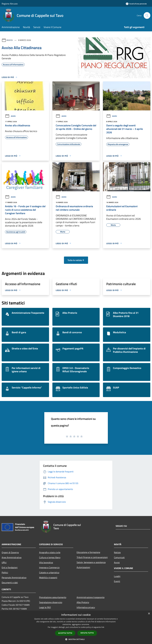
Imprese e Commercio (49, 567)
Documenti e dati (10, 583)
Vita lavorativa (46, 562)
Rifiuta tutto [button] (87, 633)
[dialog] (76, 627)
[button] (76, 639)
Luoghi (117, 576)
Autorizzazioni (83, 567)
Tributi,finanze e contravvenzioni (92, 557)
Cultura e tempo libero (50, 557)
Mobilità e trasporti (48, 577)
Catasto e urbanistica (49, 572)
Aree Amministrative (12, 557)
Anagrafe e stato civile (50, 552)
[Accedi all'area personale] (136, 4)
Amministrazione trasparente (91, 597)
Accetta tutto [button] (65, 633)
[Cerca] (147, 15)
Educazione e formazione (88, 552)
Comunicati (119, 557)
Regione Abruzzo (10, 4)
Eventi (117, 581)
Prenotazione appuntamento (53, 597)
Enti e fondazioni (10, 567)
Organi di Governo (10, 552)
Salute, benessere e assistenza (91, 562)
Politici (5, 572)
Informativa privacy (86, 607)
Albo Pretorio (83, 602)
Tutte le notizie (76, 260)
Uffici (4, 562)
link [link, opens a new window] (103, 627)
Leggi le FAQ (45, 607)
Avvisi (10, 40)
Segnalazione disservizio (51, 602)
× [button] (149, 614)
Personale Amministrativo (14, 577)
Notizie (117, 552)
